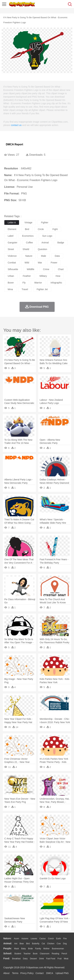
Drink (42, 959)
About (6, 973)
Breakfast (16, 959)
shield (26, 249)
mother (46, 949)
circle (41, 229)
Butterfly (36, 944)
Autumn (25, 939)
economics (28, 236)
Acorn (16, 939)
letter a (12, 222)
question (42, 249)
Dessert (33, 959)
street (11, 249)
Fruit (59, 959)
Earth (59, 939)
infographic (56, 283)
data (57, 256)
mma (10, 289)
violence (12, 256)
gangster (13, 243)
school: (8, 953)
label (11, 236)
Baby (23, 949)
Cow (59, 944)
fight (55, 229)
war (40, 263)
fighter (45, 222)
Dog (65, 944)
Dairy (25, 959)
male (43, 256)
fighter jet (42, 289)
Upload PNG (62, 973)
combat (12, 263)
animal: (8, 943)
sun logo (47, 236)
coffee (29, 243)
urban (11, 276)
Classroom (45, 954)
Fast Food (51, 959)
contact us (16, 125)
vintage (28, 222)
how (58, 276)
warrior (38, 283)
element (12, 229)
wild (27, 263)
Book (35, 954)
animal (45, 243)
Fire (65, 939)
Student (18, 954)
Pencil (64, 954)
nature (29, 256)
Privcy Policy (27, 973)
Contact (40, 973)
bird (27, 229)
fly (24, 283)
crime (46, 269)
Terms (15, 973)
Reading (56, 954)
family (38, 949)
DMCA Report (14, 144)
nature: (7, 938)
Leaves (34, 939)
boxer (11, 283)
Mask (16, 949)
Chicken (51, 944)
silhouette (13, 269)
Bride (30, 949)
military (43, 276)
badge (61, 243)
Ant (16, 944)
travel (25, 289)
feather (27, 276)
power (54, 263)
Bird (28, 944)
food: (7, 958)
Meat (66, 959)
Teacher (27, 954)
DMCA (50, 973)
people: (8, 948)
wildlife (30, 269)
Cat (43, 944)
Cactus (43, 939)
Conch (51, 939)
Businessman (58, 949)
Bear (22, 944)
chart (61, 269)
